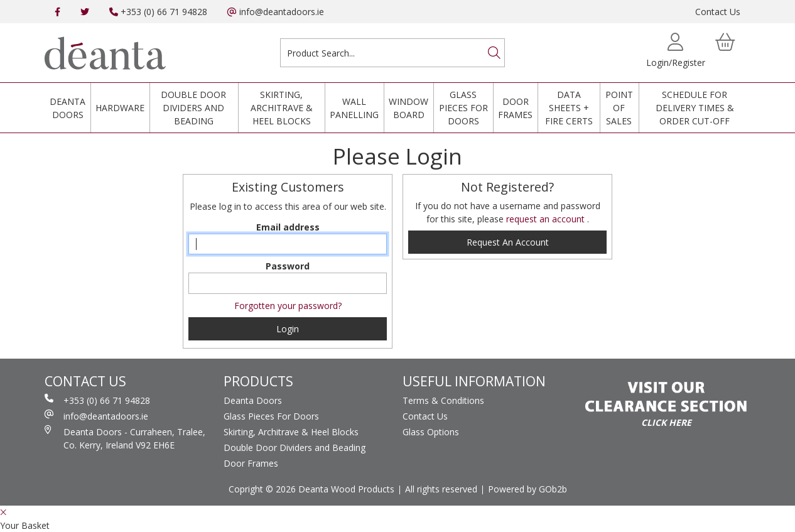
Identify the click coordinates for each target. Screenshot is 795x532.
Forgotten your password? (288, 306)
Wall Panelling (354, 108)
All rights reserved (441, 489)
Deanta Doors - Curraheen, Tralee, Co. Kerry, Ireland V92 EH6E (125, 438)
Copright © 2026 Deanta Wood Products (311, 489)
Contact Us (718, 12)
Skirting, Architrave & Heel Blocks (282, 108)
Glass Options (431, 432)
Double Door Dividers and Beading (193, 108)
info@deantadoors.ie (276, 12)
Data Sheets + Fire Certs (569, 108)
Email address (288, 227)
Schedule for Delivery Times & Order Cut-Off (695, 108)
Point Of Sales (619, 108)
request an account (547, 219)
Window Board (408, 108)
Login (288, 329)
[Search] (494, 53)
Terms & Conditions (443, 400)
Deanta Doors (68, 108)
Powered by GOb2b (527, 489)
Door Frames (515, 108)
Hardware (120, 108)
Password (288, 266)
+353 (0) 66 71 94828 (158, 12)
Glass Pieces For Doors (463, 108)
